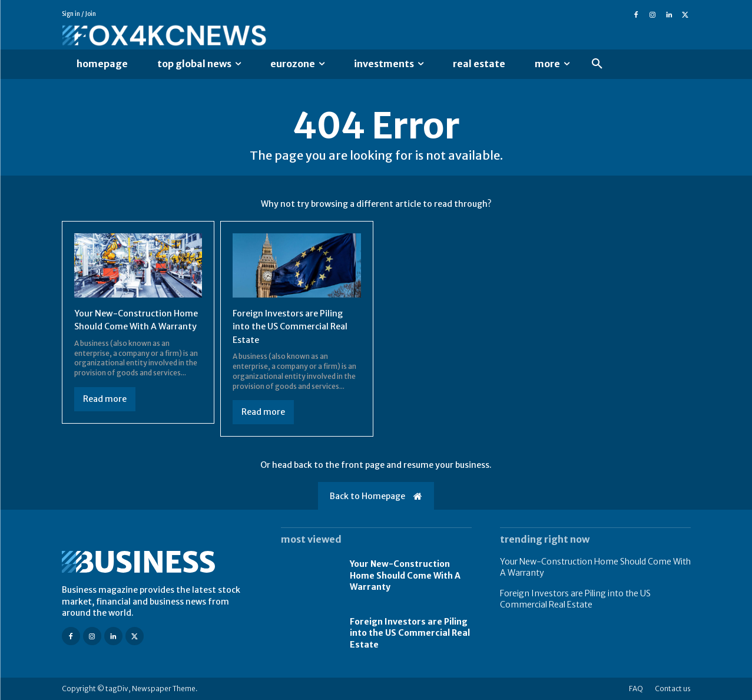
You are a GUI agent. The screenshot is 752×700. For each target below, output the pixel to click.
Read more (105, 412)
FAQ (636, 689)
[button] (597, 64)
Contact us (673, 689)
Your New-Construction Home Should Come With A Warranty (132, 326)
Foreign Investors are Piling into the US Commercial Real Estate (294, 326)
